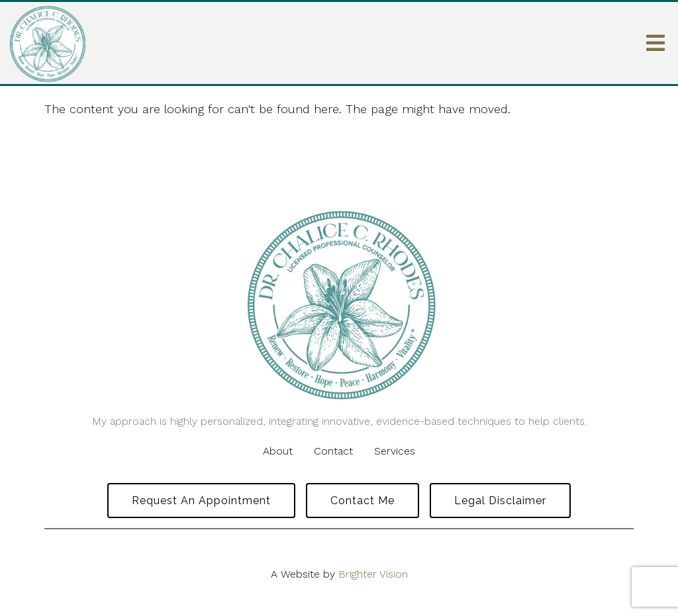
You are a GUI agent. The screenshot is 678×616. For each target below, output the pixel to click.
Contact (333, 451)
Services (395, 451)
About (278, 451)
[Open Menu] (655, 43)
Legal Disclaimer (500, 501)
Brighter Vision (373, 574)
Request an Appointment (201, 501)
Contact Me (363, 501)
